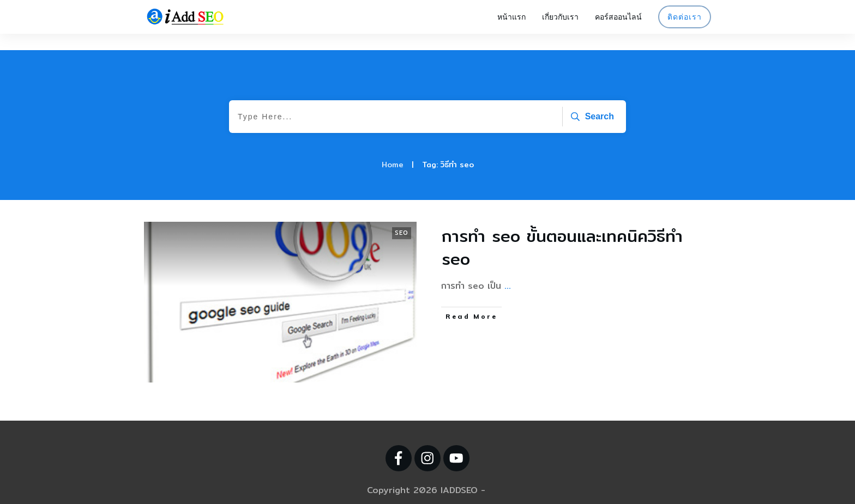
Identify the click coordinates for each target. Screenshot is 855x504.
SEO (402, 216)
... (508, 269)
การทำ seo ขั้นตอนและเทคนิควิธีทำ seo (562, 231)
